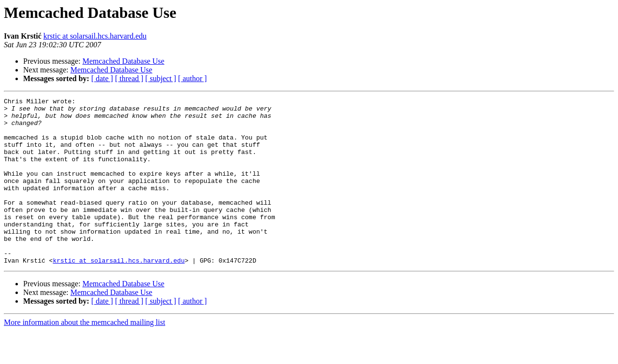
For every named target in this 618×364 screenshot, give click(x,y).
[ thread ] (129, 78)
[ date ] (102, 78)
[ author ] (193, 78)
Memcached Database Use (124, 61)
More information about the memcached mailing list (84, 356)
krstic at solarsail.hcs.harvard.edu (95, 36)
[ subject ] (161, 78)
